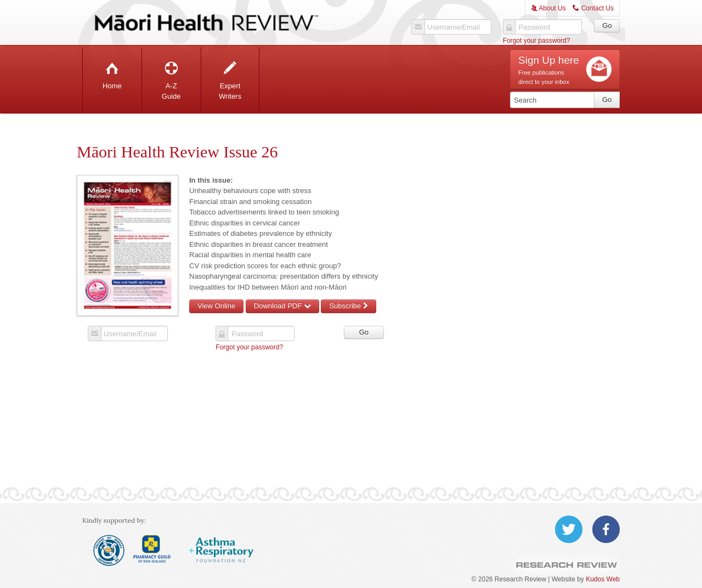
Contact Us (593, 8)
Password (534, 27)
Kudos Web (603, 579)
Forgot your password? (537, 41)
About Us (548, 8)
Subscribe (348, 306)
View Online (216, 306)
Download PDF (282, 306)
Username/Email (454, 27)
